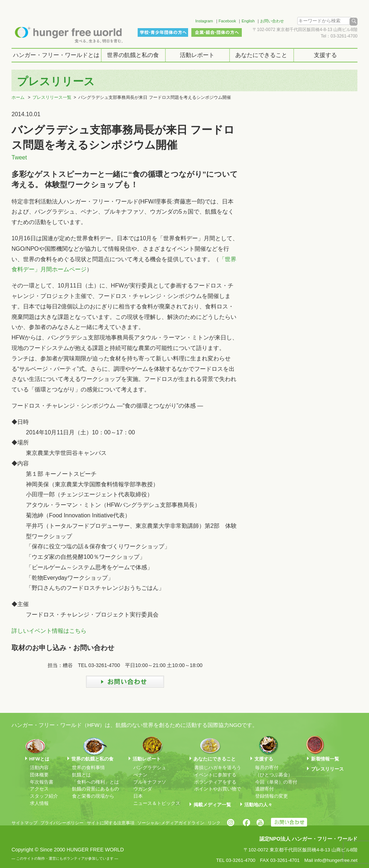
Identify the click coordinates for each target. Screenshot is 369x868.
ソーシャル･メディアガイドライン (171, 823)
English (248, 21)
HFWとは (39, 759)
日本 (138, 796)
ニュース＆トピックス (157, 803)
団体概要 (39, 775)
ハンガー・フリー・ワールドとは (56, 55)
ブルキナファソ (150, 782)
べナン (140, 775)
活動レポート (197, 55)
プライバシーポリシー (62, 823)
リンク (214, 823)
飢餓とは (81, 775)
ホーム (18, 97)
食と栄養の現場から (93, 796)
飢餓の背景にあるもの (95, 789)
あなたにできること (261, 55)
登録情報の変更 (272, 796)
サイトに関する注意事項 (111, 823)
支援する (325, 55)
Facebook (227, 21)
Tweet (19, 157)
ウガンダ (143, 789)
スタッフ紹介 (44, 796)
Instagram (204, 21)
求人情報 (39, 803)
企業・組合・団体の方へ (217, 32)
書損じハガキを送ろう (218, 768)
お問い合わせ (272, 21)
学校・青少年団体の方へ (163, 32)
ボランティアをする (215, 782)
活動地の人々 (258, 805)
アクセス (39, 789)
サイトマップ (25, 823)
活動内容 (39, 768)
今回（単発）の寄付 (276, 782)
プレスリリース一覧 (52, 97)
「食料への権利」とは (95, 782)
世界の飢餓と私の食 (133, 55)
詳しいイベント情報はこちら (49, 631)
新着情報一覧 (325, 759)
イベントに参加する (215, 775)
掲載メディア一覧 (212, 805)
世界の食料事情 (88, 768)
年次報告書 (42, 782)
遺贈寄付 (264, 789)
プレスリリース (327, 769)
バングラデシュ (150, 768)
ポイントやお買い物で (218, 789)
